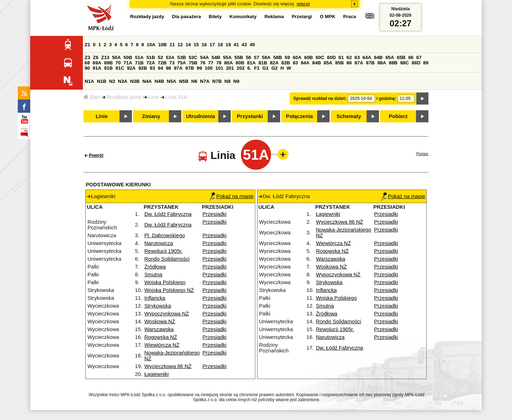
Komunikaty (243, 17)
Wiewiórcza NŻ (162, 345)
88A (382, 63)
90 (87, 68)
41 (236, 45)
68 (87, 63)
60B (309, 57)
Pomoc (422, 154)
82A (274, 63)
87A (359, 63)
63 (357, 57)
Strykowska (158, 306)
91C (120, 68)
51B (151, 57)
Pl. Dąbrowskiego (165, 235)
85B (339, 63)
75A (182, 63)
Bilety (215, 17)
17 (212, 45)
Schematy (349, 116)
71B (139, 63)
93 (152, 68)
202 (241, 68)
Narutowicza (159, 243)
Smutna (153, 275)
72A (151, 63)
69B (108, 63)
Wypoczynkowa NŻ (167, 314)
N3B (135, 81)
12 (180, 45)
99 (199, 68)
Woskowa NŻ (160, 321)
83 (295, 63)
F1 (257, 68)
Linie (154, 97)
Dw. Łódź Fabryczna (168, 214)
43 (244, 45)
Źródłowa (155, 267)
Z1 (87, 45)
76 (203, 63)
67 (419, 57)
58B (278, 57)
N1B (102, 81)
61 (341, 57)
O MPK (328, 17)
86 (349, 63)
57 (257, 57)
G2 (274, 68)
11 (172, 45)
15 (196, 45)
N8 (227, 81)
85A (328, 63)
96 (168, 68)
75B (193, 63)
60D (331, 57)
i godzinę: (386, 99)
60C (320, 57)
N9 (236, 81)
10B (162, 45)
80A (228, 63)
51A (139, 57)
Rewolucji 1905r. (164, 251)
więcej (303, 4)
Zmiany (151, 116)
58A (266, 57)
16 (204, 45)
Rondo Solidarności (167, 259)
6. (249, 68)
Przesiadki (215, 214)
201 (230, 68)
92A (131, 68)
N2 (112, 81)
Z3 (87, 57)
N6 (194, 81)
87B (370, 63)
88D (416, 63)
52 (161, 57)
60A (297, 57)
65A (390, 57)
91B (108, 68)
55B (239, 57)
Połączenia (299, 116)
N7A (205, 81)
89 (426, 63)
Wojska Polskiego (165, 282)
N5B (184, 81)
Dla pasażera (187, 17)
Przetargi (302, 17)
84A (305, 63)
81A (251, 63)
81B (263, 63)
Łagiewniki (156, 374)
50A (116, 57)
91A (97, 68)
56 (248, 57)
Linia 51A (177, 97)
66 (411, 57)
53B (182, 57)
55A (227, 57)
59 (287, 57)
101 (219, 68)
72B (162, 63)
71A (128, 63)
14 (188, 45)
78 (219, 63)
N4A (147, 81)
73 (172, 63)
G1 (266, 68)
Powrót (96, 155)
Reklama (274, 17)
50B (128, 57)
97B (190, 68)
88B (393, 63)
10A (151, 45)
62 (349, 57)
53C (193, 57)
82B (286, 63)
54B (216, 57)
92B (143, 68)
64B (378, 57)
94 (161, 68)
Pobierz (398, 116)
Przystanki (250, 116)
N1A (89, 81)
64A (367, 57)
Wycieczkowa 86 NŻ (168, 366)
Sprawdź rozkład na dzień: (320, 99)
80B (240, 63)
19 (228, 45)
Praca (350, 17)
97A (178, 68)
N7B (217, 81)
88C (405, 63)
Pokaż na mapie (231, 196)
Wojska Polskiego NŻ (169, 290)
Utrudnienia (200, 116)
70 (118, 63)
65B (401, 57)
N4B (159, 81)
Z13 (105, 57)
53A (170, 57)
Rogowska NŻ (161, 337)
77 (211, 63)
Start (92, 97)
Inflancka (155, 298)
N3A (123, 81)
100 (209, 68)
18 (220, 45)
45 (252, 45)
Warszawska (159, 329)
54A (204, 57)
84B (316, 63)
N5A (172, 81)
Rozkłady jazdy (124, 97)
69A (97, 63)
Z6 (96, 57)
